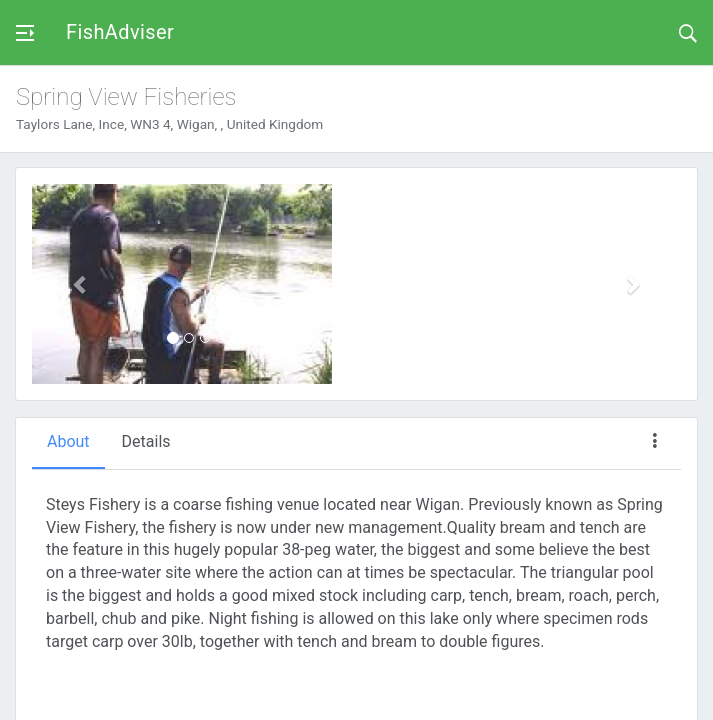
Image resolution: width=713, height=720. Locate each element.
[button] (80, 284)
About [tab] (68, 441)
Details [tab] (146, 441)
